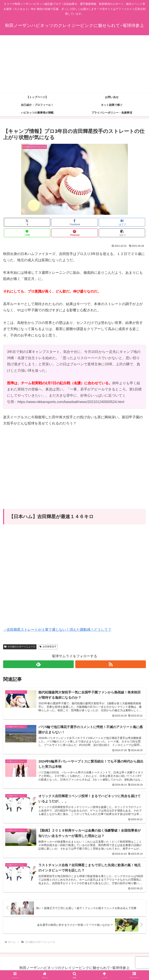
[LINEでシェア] (27, 233)
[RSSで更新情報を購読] (111, 664)
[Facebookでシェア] (74, 222)
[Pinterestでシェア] (74, 233)
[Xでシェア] (27, 222)
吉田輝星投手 (48, 647)
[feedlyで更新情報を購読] (38, 664)
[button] (122, 233)
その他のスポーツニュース (20, 647)
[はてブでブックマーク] (122, 222)
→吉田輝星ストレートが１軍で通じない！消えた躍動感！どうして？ (57, 630)
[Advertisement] (74, 64)
